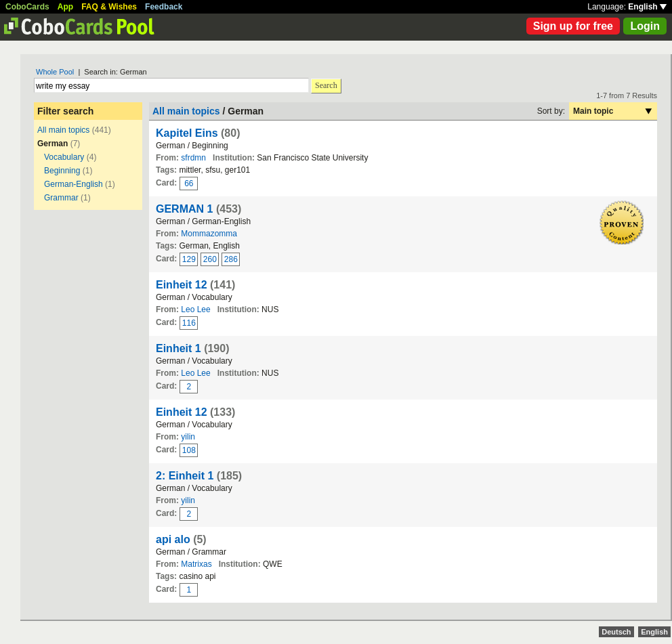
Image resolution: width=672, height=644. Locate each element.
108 (189, 450)
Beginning (62, 171)
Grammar (61, 198)
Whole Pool (55, 72)
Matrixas (196, 564)
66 (189, 184)
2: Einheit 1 (185, 476)
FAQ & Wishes (109, 7)
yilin (188, 437)
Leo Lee (195, 309)
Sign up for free (573, 26)
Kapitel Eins (187, 133)
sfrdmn (193, 158)
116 (189, 323)
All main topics (63, 130)
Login (645, 26)
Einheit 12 (182, 285)
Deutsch (616, 632)
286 (231, 259)
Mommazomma (209, 234)
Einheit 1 (178, 348)
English (647, 7)
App (65, 7)
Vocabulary (64, 157)
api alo (173, 539)
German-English (73, 184)
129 (189, 259)
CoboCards (27, 7)
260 (210, 259)
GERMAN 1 (184, 209)
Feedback (164, 7)
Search (326, 85)
